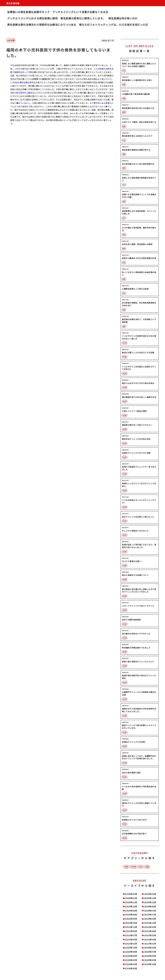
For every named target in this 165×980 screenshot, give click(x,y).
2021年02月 (131, 944)
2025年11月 (131, 902)
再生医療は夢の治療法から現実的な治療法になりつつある (42, 25)
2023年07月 (150, 915)
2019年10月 (150, 964)
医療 (127, 867)
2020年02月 (131, 964)
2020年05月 (150, 956)
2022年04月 (131, 919)
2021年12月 (150, 923)
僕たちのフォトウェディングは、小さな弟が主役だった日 (114, 25)
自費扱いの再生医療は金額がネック (28, 12)
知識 (147, 867)
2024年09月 (150, 906)
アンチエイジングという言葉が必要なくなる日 (80, 12)
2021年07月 (131, 935)
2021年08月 (150, 931)
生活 (141, 867)
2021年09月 (131, 931)
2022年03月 (150, 919)
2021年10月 (150, 927)
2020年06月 (131, 956)
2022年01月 (131, 923)
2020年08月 (131, 952)
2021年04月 (131, 939)
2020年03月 (150, 960)
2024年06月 (131, 915)
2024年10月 (131, 906)
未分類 (11, 40)
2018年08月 (131, 968)
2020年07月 (150, 952)
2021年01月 (150, 944)
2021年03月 (150, 939)
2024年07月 (150, 911)
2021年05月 (150, 935)
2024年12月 (150, 902)
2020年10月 (150, 948)
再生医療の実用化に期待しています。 (83, 18)
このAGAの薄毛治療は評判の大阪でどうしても (31, 82)
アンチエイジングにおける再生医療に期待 (32, 18)
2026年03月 (131, 894)
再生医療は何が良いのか (123, 18)
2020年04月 (131, 960)
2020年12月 (131, 948)
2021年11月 (131, 927)
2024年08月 (131, 911)
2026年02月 (150, 894)
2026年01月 (131, 898)
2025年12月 (150, 898)
